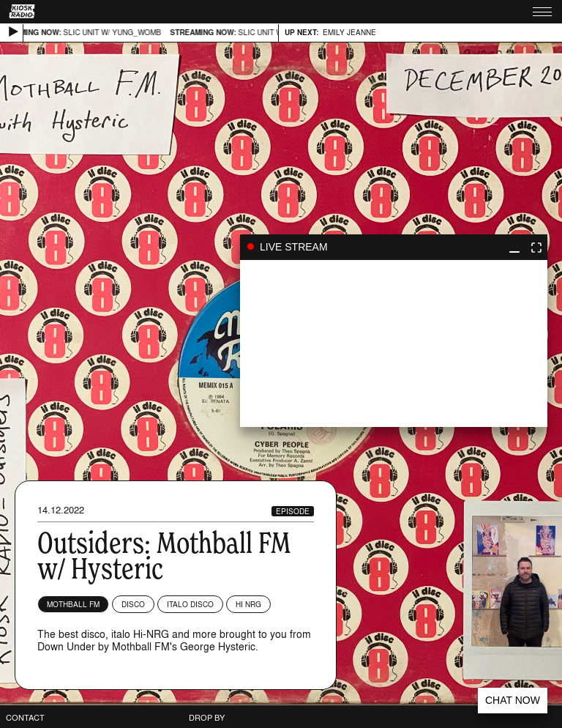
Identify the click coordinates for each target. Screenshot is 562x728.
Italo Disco (190, 604)
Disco (133, 604)
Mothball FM (73, 604)
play (394, 343)
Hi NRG (248, 604)
